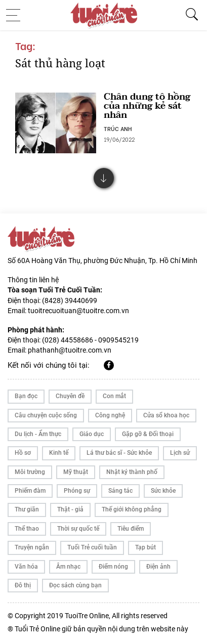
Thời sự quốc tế (78, 529)
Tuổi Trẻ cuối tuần (92, 547)
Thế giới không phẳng (132, 509)
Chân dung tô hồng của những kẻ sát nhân (147, 106)
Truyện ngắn (32, 547)
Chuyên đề (70, 396)
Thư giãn (27, 509)
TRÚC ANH (118, 128)
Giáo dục (92, 434)
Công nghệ (110, 415)
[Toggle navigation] (16, 15)
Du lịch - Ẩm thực (38, 434)
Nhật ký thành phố (132, 472)
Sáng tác (120, 491)
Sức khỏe (163, 491)
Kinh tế (59, 453)
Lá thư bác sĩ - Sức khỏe (119, 453)
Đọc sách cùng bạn (75, 585)
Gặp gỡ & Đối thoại (148, 434)
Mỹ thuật (76, 472)
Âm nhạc (68, 567)
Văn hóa (26, 567)
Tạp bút (146, 547)
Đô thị (23, 585)
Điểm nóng (113, 567)
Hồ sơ (23, 453)
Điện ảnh (158, 567)
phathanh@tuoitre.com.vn (70, 350)
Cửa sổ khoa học (166, 415)
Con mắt (114, 396)
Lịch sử (180, 453)
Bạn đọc (26, 396)
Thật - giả (70, 509)
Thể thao (27, 529)
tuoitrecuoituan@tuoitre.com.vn (78, 311)
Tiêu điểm (131, 529)
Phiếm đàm (30, 491)
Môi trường (30, 472)
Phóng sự (77, 491)
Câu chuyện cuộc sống (46, 415)
